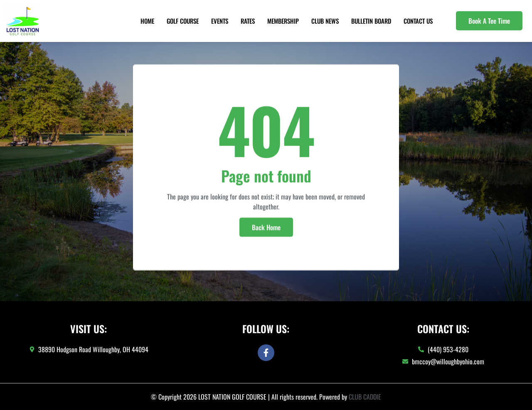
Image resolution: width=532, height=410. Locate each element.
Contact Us (418, 21)
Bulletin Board (371, 21)
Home (147, 21)
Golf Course (183, 21)
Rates (248, 21)
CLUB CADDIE (365, 397)
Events (220, 21)
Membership (283, 21)
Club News (325, 21)
